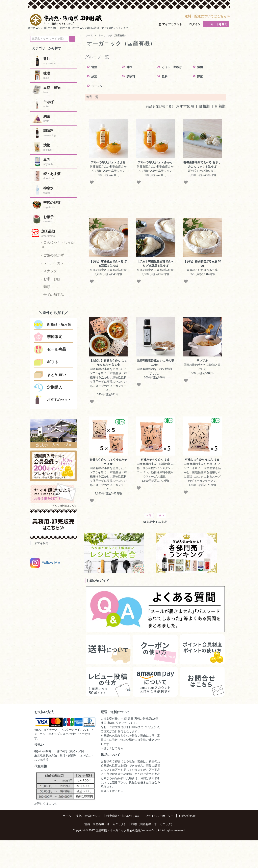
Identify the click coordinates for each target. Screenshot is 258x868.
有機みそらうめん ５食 (155, 460)
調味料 (131, 77)
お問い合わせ (187, 816)
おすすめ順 (185, 106)
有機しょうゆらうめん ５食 (202, 460)
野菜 (200, 77)
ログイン (193, 24)
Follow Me (45, 563)
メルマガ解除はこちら (64, 506)
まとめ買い (57, 375)
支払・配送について (89, 816)
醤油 (94, 67)
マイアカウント (170, 24)
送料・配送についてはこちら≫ (207, 16)
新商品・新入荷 (59, 325)
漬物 (200, 67)
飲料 (165, 77)
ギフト (53, 362)
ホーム (67, 816)
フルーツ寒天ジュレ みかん (155, 162)
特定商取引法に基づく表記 (123, 816)
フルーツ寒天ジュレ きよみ (108, 162)
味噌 (129, 67)
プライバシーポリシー (159, 816)
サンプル (202, 360)
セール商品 (57, 349)
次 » (161, 516)
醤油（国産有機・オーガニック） (105, 824)
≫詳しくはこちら (46, 804)
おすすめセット (59, 400)
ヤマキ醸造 (41, 543)
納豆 (94, 77)
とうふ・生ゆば (172, 67)
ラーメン (97, 86)
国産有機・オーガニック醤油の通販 (118, 830)
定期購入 (55, 387)
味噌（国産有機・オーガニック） (153, 824)
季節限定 (55, 337)
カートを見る (216, 24)
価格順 (204, 106)
